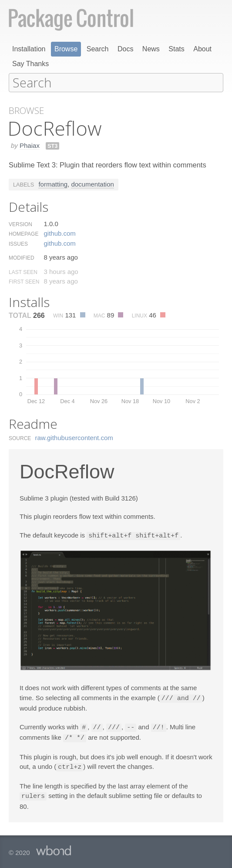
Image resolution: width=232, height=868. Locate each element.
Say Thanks (30, 64)
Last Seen (23, 272)
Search (98, 49)
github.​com (59, 233)
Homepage (24, 234)
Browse (66, 49)
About (202, 49)
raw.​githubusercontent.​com (74, 437)
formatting (53, 184)
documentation (92, 184)
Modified (22, 257)
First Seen (24, 281)
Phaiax (30, 145)
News (151, 49)
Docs (125, 49)
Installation (29, 49)
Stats (176, 49)
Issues (18, 244)
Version (20, 224)
